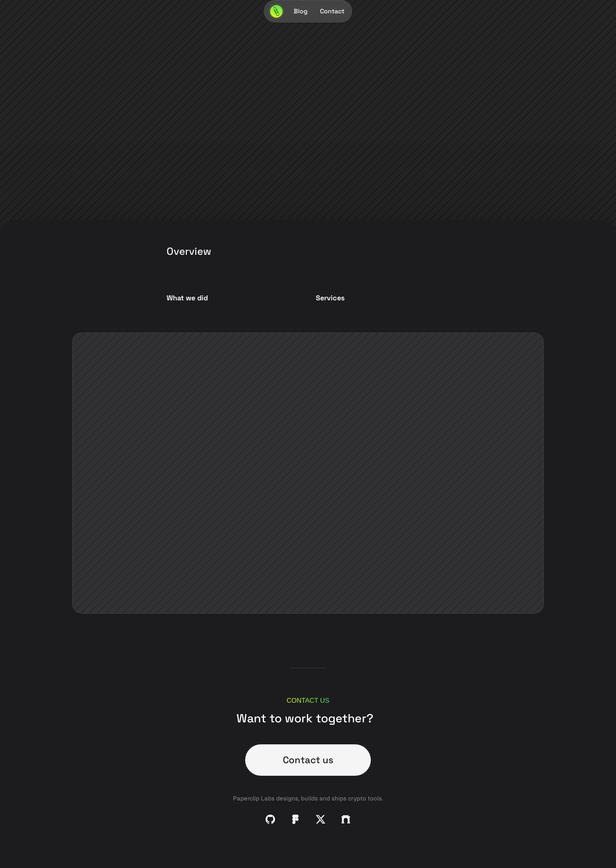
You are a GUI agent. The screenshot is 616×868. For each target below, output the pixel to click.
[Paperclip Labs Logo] (277, 11)
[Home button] (277, 11)
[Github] (270, 819)
